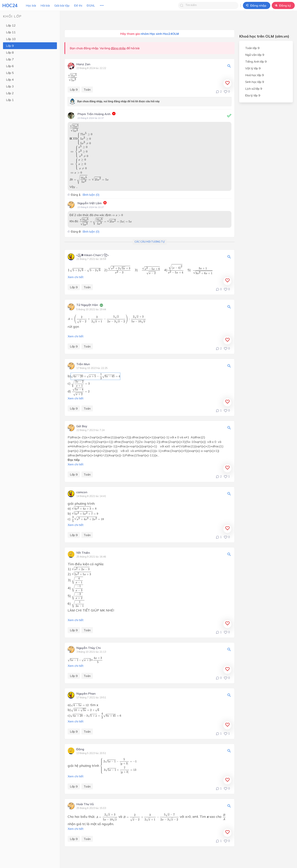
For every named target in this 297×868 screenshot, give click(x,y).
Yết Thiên (83, 553)
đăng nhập (118, 48)
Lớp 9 (10, 46)
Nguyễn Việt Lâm (90, 203)
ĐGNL (91, 5)
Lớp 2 (10, 93)
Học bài (31, 5)
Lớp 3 (10, 86)
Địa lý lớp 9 (253, 95)
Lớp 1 (10, 100)
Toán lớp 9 (252, 48)
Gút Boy (82, 426)
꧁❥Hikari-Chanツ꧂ (92, 255)
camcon (82, 492)
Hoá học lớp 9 (255, 75)
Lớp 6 (10, 66)
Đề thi (78, 5)
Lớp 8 (10, 52)
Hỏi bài (45, 5)
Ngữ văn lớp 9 (255, 55)
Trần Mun (83, 364)
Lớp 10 (11, 39)
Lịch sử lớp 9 (254, 89)
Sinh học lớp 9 (255, 82)
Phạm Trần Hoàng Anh (94, 114)
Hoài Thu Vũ (85, 804)
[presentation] (73, 77)
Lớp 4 (10, 80)
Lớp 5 (10, 73)
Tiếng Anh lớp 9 (256, 61)
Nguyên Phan (86, 694)
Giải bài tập (62, 5)
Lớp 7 (10, 59)
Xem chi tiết (76, 277)
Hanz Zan (83, 64)
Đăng (80, 749)
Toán (87, 90)
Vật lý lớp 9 (253, 68)
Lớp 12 (11, 25)
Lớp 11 (11, 32)
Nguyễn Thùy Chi (88, 648)
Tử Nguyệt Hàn (87, 305)
